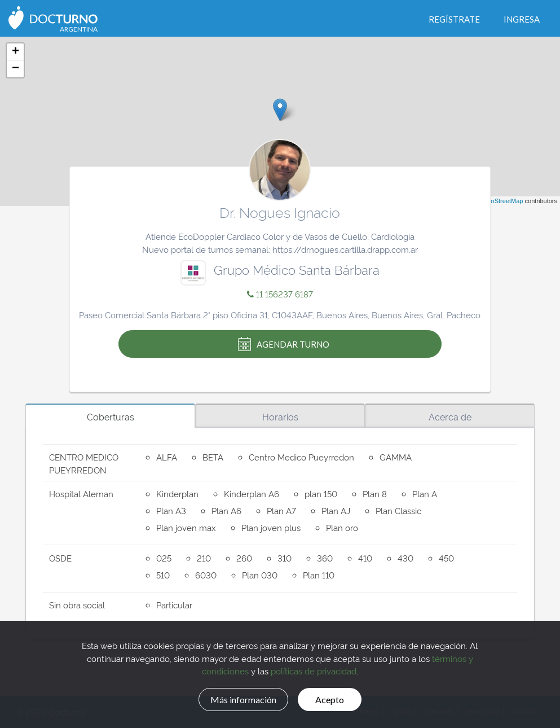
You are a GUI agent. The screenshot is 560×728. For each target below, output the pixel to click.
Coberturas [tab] (111, 416)
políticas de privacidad (314, 670)
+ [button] (16, 52)
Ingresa (522, 19)
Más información (238, 698)
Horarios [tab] (280, 416)
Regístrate (454, 19)
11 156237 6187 (280, 294)
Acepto (337, 698)
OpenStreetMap (501, 201)
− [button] (16, 69)
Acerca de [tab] (450, 416)
